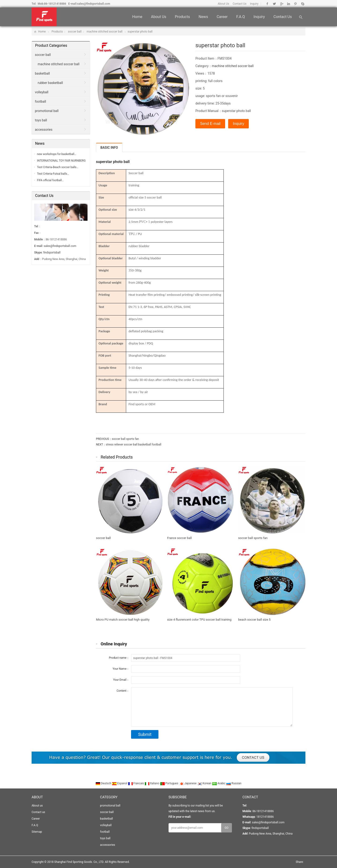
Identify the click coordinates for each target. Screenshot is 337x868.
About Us (223, 4)
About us (159, 17)
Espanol (120, 783)
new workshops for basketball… (57, 154)
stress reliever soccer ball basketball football (134, 445)
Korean (205, 783)
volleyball (42, 92)
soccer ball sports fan (125, 439)
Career (222, 17)
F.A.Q (240, 17)
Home (137, 17)
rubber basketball (50, 83)
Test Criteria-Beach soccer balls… (58, 167)
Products (182, 17)
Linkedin (288, 4)
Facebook (267, 4)
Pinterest (295, 4)
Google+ (281, 4)
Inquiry (254, 4)
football (40, 101)
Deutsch (104, 783)
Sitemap (37, 832)
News (203, 17)
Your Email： (121, 680)
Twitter (274, 4)
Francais (136, 783)
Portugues (170, 783)
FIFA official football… (50, 180)
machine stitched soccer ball (104, 32)
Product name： (119, 658)
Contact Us (240, 4)
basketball (42, 73)
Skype (302, 4)
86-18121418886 (55, 4)
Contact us (283, 17)
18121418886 (265, 817)
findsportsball (52, 253)
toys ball (41, 120)
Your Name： (121, 669)
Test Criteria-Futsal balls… (53, 174)
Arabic (219, 783)
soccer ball (75, 32)
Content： (123, 691)
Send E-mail (210, 124)
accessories (44, 130)
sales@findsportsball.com (94, 4)
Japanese (188, 783)
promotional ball (47, 111)
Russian (234, 783)
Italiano (152, 783)
